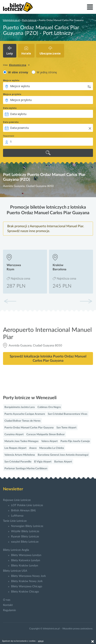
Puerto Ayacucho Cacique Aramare (25, 414)
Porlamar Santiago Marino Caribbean (26, 469)
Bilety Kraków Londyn (25, 566)
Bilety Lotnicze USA (15, 571)
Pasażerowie (9, 136)
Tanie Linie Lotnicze (15, 521)
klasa (5, 65)
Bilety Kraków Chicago (25, 592)
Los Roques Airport (15, 448)
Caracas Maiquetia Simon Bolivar (46, 435)
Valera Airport (50, 441)
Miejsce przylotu (12, 94)
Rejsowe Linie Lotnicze (17, 500)
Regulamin (9, 610)
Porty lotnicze (29, 20)
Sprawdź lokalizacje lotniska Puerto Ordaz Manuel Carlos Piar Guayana (48, 358)
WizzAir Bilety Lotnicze (25, 531)
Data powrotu (11, 122)
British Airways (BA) (23, 511)
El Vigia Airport (43, 462)
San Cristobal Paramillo (18, 462)
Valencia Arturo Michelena (20, 455)
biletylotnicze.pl (11, 20)
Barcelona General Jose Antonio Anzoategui (63, 455)
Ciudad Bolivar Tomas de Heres (22, 421)
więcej (41, 641)
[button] (86, 301)
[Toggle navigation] (90, 7)
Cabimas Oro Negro (49, 407)
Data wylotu (10, 108)
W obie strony (18, 72)
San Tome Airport (66, 428)
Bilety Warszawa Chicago (27, 586)
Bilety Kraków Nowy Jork (27, 581)
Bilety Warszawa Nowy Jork (28, 576)
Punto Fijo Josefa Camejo (75, 441)
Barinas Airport (63, 462)
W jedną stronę (47, 72)
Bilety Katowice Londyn (26, 560)
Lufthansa (17, 516)
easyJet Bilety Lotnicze (25, 542)
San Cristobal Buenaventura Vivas (68, 414)
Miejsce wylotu (11, 80)
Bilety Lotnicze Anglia (16, 550)
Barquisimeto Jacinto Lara (20, 407)
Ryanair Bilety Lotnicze (25, 537)
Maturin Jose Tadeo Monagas (21, 441)
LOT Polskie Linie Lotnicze (27, 505)
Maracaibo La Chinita (52, 448)
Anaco (33, 448)
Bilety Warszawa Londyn (26, 555)
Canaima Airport (14, 435)
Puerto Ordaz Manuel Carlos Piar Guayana (29, 428)
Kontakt (8, 605)
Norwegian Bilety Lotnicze (27, 526)
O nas (7, 600)
